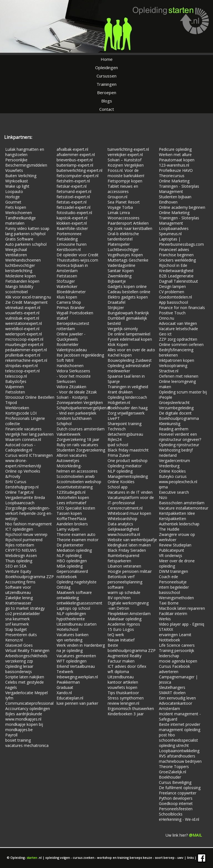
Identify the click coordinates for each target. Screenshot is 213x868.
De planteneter (70, 545)
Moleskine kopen (21, 276)
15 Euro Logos (121, 629)
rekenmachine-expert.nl (26, 360)
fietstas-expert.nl (72, 202)
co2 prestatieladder (23, 614)
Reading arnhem (174, 429)
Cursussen (106, 76)
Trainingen (106, 84)
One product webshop (128, 461)
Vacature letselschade (178, 329)
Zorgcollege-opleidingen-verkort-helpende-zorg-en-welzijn (29, 513)
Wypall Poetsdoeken (75, 313)
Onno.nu (167, 318)
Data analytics (120, 524)
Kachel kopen (120, 355)
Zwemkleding (120, 276)
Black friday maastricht (128, 450)
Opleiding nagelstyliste (77, 582)
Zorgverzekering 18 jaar (78, 439)
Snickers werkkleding (177, 260)
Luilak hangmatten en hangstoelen (25, 152)
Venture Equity (18, 571)
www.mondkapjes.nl (23, 719)
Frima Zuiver (119, 455)
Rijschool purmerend (24, 540)
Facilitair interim (173, 614)
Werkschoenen (19, 213)
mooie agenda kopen (178, 661)
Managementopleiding (128, 476)
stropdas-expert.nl (21, 366)
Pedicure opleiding (175, 149)
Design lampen (172, 286)
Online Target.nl (19, 492)
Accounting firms (20, 582)
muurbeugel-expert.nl (24, 344)
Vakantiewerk (69, 434)
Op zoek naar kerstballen (130, 228)
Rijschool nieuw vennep (26, 534)
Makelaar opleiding (125, 619)
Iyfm (9, 698)
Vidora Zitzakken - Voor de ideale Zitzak (77, 389)
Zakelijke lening (19, 598)
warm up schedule (124, 592)
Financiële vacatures (23, 429)
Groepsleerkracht (174, 402)
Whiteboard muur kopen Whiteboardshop (129, 516)
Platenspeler (119, 244)
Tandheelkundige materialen (21, 220)
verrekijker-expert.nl (125, 155)
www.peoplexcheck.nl (178, 482)
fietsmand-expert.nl (74, 191)
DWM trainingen (173, 571)
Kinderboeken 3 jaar (126, 714)
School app (118, 487)
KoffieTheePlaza (71, 519)
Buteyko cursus (173, 476)
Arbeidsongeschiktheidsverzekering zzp (26, 658)
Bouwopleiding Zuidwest (130, 360)
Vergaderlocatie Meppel (26, 693)
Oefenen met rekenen (179, 376)
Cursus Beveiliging (175, 782)
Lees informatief (71, 503)
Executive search (174, 492)
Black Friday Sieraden (127, 550)
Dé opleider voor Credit (78, 255)
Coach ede (168, 577)
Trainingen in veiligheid (128, 387)
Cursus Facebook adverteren (174, 669)
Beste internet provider (180, 724)
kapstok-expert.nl (72, 218)
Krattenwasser (18, 603)
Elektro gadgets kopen (128, 297)
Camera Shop (69, 302)
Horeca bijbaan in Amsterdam (72, 268)
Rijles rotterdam (20, 545)
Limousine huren (72, 244)
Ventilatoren (16, 255)
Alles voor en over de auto (131, 350)
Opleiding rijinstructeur (179, 445)
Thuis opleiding (19, 561)
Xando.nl (64, 693)
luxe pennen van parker (77, 703)
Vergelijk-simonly (123, 329)
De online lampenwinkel (129, 334)
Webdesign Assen (21, 555)
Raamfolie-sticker (72, 228)
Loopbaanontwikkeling (179, 751)
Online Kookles (121, 482)
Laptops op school (73, 608)
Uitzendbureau (121, 677)
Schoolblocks (171, 814)
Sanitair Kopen (121, 271)
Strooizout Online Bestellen (30, 397)
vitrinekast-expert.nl (23, 308)
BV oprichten (119, 598)
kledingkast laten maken (129, 545)
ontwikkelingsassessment (79, 603)
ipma (163, 487)
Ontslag (64, 587)
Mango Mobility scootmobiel (19, 289)
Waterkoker (67, 286)
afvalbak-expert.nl (72, 149)
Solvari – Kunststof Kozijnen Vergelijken (126, 162)
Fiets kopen (16, 207)
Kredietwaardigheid (176, 271)
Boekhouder (170, 777)
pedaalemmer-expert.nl (26, 350)
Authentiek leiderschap (179, 524)
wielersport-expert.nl (24, 334)
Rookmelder (68, 344)
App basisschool (173, 302)
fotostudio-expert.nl (74, 213)
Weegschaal (16, 249)
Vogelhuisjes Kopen (125, 255)
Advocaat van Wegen (178, 323)
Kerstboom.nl (69, 249)
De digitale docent (175, 413)
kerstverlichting (19, 271)
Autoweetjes (68, 461)
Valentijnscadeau (72, 350)
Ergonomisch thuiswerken (131, 708)
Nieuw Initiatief (121, 640)
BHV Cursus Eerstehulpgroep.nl (22, 484)
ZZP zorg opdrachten (178, 339)
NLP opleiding (69, 555)
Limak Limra (119, 213)
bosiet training (18, 740)
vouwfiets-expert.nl (22, 313)
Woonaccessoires (124, 218)
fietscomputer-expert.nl (78, 176)
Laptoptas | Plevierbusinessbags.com (181, 242)
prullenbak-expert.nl (23, 355)
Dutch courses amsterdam (81, 429)
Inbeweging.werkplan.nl (77, 677)
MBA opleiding (70, 566)
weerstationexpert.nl (24, 323)
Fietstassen (67, 276)
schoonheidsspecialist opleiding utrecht (178, 743)
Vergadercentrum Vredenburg (174, 463)
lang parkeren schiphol (25, 234)
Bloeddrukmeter (71, 292)
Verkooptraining (173, 366)
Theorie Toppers (174, 767)
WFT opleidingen (72, 661)
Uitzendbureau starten (77, 624)
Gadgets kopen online (127, 286)
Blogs (107, 101)
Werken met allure (175, 155)
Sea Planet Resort (124, 202)
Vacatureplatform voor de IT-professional (131, 500)
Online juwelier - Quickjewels (71, 337)
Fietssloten (15, 392)
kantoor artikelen (123, 682)
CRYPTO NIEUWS (21, 550)
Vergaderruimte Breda (25, 497)
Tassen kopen (69, 513)
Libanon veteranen (124, 566)
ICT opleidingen (19, 529)
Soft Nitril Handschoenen (70, 363)
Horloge (12, 197)
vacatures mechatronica (27, 745)
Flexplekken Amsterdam (129, 614)
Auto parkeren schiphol (26, 244)
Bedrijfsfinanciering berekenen (176, 352)
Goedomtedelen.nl (175, 297)
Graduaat (65, 687)
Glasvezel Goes (19, 645)
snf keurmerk (17, 624)
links (191, 858)
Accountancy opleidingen (28, 708)
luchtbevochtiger (20, 265)
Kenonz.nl (14, 640)
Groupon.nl (117, 197)
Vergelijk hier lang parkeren (29, 434)
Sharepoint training (125, 424)
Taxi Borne (169, 603)
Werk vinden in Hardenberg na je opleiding (81, 648)
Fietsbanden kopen (22, 281)
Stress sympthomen (126, 698)
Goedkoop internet (176, 803)
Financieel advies (174, 249)
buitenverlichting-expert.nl (79, 170)
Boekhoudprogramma (179, 418)
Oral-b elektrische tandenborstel (123, 236)
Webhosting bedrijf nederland (176, 453)
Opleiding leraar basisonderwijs (19, 669)
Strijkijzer (116, 308)
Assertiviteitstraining (75, 487)
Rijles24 (115, 439)
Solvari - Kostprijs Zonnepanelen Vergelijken (80, 400)
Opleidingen (106, 67)
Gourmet (13, 202)
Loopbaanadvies (174, 228)
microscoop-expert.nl (24, 339)
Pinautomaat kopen (177, 160)
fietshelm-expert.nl (73, 181)
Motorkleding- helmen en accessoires (77, 468)
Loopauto (14, 191)
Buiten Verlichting (21, 176)
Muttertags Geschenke (128, 260)
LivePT (114, 418)
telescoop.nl (16, 376)
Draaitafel (116, 302)
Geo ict (165, 334)
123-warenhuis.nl (174, 165)
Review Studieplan (175, 545)
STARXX (166, 629)
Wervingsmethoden (176, 598)
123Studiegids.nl (71, 492)
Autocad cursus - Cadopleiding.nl (20, 447)
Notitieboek (169, 640)
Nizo (163, 497)
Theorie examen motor (78, 540)
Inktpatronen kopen (177, 360)
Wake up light (17, 186)
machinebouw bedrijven (180, 761)
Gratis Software (19, 239)
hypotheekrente (71, 619)
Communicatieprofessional (29, 703)
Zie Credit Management (26, 302)
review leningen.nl (123, 703)
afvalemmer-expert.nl (76, 155)
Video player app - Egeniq (182, 624)
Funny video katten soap (27, 228)
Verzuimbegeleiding (176, 408)
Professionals (18, 418)
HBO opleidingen (72, 561)
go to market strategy (25, 608)
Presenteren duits (21, 635)
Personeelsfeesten (176, 809)
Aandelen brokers (72, 524)
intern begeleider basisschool (174, 590)
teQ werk (116, 635)
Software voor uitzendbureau (18, 590)
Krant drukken (120, 392)
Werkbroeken (17, 408)
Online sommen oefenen (181, 344)
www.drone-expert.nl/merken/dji (23, 463)
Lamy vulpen (68, 529)
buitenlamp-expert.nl (75, 165)
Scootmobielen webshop (79, 482)
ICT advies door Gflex (127, 666)
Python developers (176, 798)
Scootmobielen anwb (76, 476)
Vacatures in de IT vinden (130, 492)
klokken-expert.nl (72, 223)
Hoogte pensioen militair (130, 571)
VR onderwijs (171, 555)
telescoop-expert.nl (22, 371)
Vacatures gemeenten (76, 656)
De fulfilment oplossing (180, 788)
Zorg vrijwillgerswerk (126, 413)
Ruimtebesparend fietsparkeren (123, 558)
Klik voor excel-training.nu (28, 297)
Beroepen (107, 92)
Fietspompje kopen (125, 181)
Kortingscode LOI (21, 413)
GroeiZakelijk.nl (173, 772)
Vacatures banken (73, 635)
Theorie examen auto (76, 534)
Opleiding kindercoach (127, 397)
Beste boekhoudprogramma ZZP (132, 648)
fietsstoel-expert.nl (73, 197)
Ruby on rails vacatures (77, 445)
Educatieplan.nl (70, 698)
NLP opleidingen (71, 614)
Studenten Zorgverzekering (81, 450)
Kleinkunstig (170, 424)
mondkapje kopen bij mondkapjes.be (24, 727)
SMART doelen (172, 693)
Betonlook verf (121, 577)
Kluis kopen (67, 297)
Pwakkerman (68, 682)
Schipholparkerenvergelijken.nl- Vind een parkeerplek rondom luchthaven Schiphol (83, 416)
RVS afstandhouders (177, 756)
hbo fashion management (29, 524)
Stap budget (16, 629)
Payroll (11, 735)
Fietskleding (67, 239)
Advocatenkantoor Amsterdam (176, 706)
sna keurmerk (17, 619)
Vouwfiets (14, 170)
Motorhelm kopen (73, 497)
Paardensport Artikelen (128, 223)
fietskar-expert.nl (72, 186)
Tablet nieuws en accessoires (123, 189)
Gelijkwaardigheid (123, 529)
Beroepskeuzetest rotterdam (73, 326)
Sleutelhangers (172, 687)
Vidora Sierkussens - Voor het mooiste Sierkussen (74, 376)
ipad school (118, 445)
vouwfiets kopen (122, 687)
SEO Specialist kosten (76, 508)
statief (62, 318)
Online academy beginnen (182, 207)
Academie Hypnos (124, 624)
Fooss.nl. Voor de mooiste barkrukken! (126, 173)
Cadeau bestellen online (129, 292)
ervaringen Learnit (175, 635)
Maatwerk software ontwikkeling (74, 595)
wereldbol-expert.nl (22, 329)
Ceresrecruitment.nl (125, 508)
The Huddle (169, 529)
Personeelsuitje (173, 582)
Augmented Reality (125, 656)
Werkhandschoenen (23, 260)
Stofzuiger (66, 281)
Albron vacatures (72, 455)
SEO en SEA (16, 566)
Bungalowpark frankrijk (128, 313)
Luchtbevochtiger (123, 249)
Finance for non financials (182, 308)
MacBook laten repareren (182, 608)
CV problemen (172, 292)
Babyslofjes (16, 381)
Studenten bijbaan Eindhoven (175, 199)
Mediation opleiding (74, 550)
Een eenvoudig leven (177, 698)
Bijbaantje (117, 281)
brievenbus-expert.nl (75, 160)
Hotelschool (67, 629)
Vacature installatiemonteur (184, 508)
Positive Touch (172, 313)
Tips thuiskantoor (123, 693)
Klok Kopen (118, 344)
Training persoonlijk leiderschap (177, 653)
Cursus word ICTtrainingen (29, 455)
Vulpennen (15, 387)
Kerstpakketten (173, 519)
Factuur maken (121, 661)
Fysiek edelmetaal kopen (130, 339)
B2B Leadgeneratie (176, 276)
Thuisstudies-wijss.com (77, 260)
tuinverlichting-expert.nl (128, 149)
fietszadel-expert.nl (73, 207)
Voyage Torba (120, 207)
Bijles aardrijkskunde (24, 714)
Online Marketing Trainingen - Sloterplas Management (179, 186)
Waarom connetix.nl (23, 439)
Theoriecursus (172, 176)
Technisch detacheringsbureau (125, 432)
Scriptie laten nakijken (25, 677)
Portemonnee (69, 234)
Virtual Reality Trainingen (27, 650)
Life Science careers (177, 645)
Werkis (165, 619)
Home (107, 59)
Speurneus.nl (170, 234)
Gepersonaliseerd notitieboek (72, 574)
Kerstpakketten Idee (177, 513)
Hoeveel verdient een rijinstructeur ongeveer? (180, 437)
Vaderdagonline (121, 265)
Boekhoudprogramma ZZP (30, 577)
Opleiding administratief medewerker (129, 368)
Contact (107, 109)
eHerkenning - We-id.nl (179, 819)
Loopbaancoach (20, 503)
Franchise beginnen (176, 255)
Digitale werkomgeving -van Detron (128, 606)
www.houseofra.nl (124, 534)
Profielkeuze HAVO (176, 170)
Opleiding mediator (125, 466)
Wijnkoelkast (17, 181)
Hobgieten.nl (119, 402)
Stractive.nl (169, 371)
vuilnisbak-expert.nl (22, 318)
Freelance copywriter (178, 793)
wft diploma (118, 672)
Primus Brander (71, 308)
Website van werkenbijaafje (132, 540)
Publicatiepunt (172, 550)
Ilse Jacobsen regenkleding (80, 355)
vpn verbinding (69, 640)
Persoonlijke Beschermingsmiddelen (26, 162)
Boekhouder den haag (128, 408)
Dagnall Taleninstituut (178, 281)
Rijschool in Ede (173, 265)
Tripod (11, 402)
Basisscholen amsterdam (182, 503)
